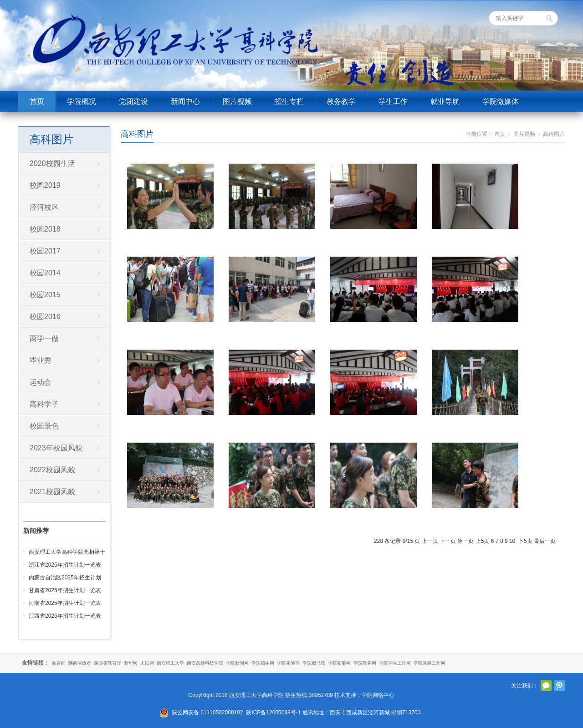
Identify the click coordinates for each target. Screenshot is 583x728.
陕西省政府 (80, 663)
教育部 (59, 663)
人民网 (147, 663)
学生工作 (393, 101)
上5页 (483, 541)
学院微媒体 (501, 101)
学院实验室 (288, 663)
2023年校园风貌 (56, 448)
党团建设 (133, 101)
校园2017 (45, 251)
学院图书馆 (314, 663)
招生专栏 (289, 101)
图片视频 (237, 101)
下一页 (448, 541)
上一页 (430, 541)
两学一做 (44, 338)
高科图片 (137, 134)
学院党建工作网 (430, 663)
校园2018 (45, 229)
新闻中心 (185, 101)
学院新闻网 (237, 663)
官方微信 (546, 686)
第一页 (465, 541)
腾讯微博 (559, 686)
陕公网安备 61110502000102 (207, 713)
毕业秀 (41, 360)
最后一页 (545, 541)
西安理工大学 (170, 663)
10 (512, 541)
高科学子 (44, 404)
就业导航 (445, 101)
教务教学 (341, 101)
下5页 (525, 541)
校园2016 (45, 317)
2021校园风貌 (52, 492)
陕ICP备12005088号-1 (273, 713)
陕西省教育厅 (107, 663)
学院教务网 (365, 663)
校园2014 (45, 273)
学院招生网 (263, 663)
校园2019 (45, 185)
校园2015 (45, 295)
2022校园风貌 (52, 470)
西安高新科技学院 (205, 663)
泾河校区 (44, 207)
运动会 (41, 382)
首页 (37, 101)
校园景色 (44, 426)
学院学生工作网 (395, 663)
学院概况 (82, 101)
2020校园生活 (52, 163)
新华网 (131, 663)
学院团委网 (339, 663)
